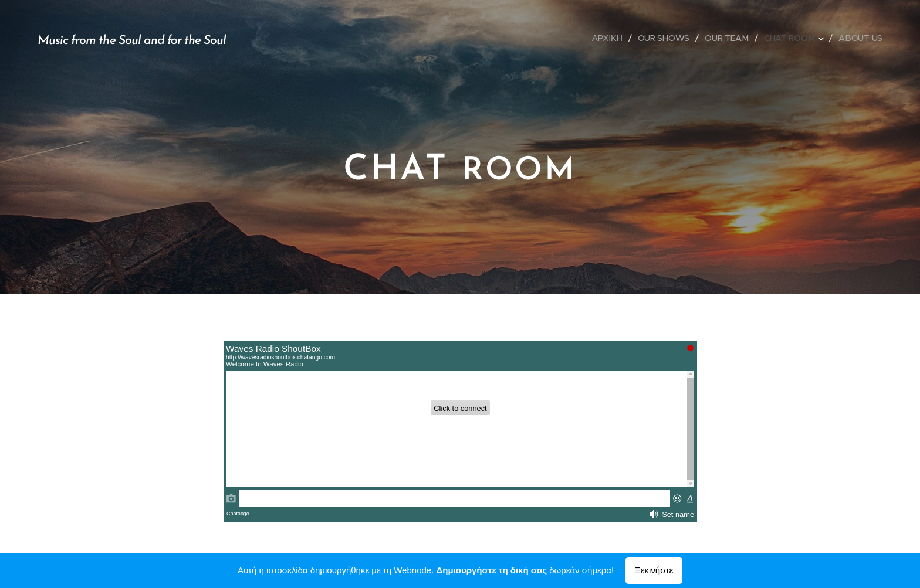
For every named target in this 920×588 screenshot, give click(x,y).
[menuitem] (608, 38)
